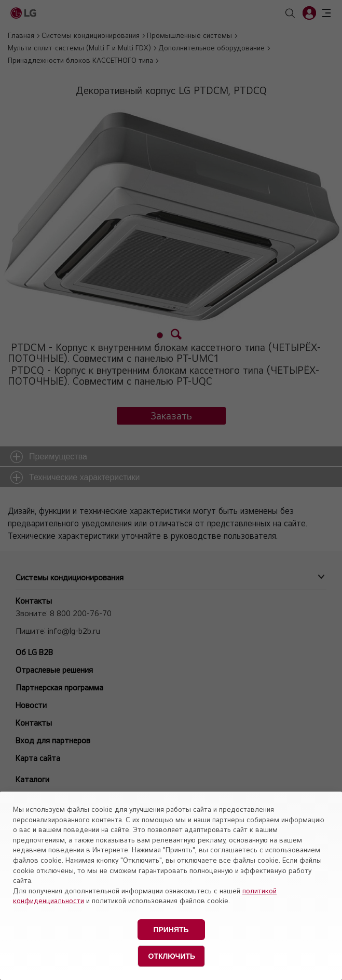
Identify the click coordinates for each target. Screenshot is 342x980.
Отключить (172, 956)
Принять (171, 930)
